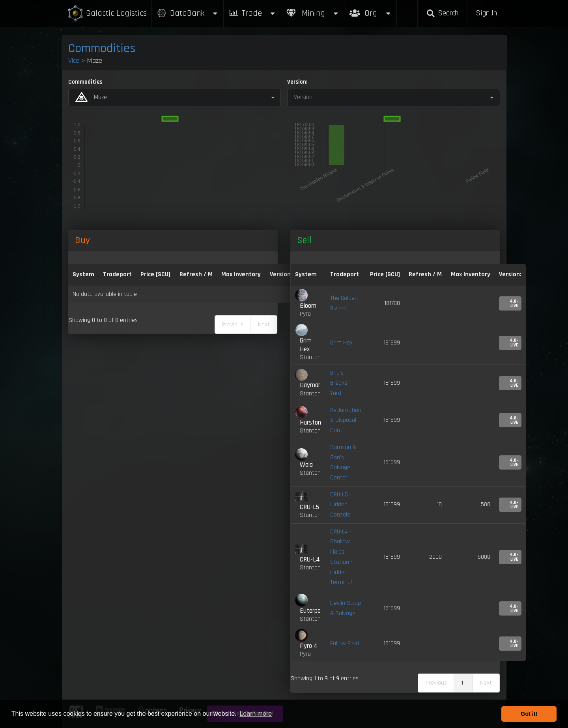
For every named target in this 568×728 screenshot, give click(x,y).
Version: (297, 82)
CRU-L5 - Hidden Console (341, 505)
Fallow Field (345, 643)
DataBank (188, 13)
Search (442, 13)
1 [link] (462, 683)
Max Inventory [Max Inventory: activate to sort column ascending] (241, 274)
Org (371, 9)
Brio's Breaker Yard (340, 383)
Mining (313, 13)
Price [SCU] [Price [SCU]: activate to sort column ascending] (385, 274)
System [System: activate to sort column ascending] (83, 274)
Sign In (486, 13)
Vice (74, 61)
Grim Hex (341, 343)
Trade (252, 13)
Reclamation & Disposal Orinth (346, 420)
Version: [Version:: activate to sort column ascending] (281, 274)
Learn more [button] (256, 714)
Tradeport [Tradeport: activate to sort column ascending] (117, 274)
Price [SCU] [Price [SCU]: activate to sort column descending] (155, 274)
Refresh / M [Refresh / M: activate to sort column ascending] (196, 274)
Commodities (102, 48)
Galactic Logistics (107, 14)
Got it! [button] (529, 714)
